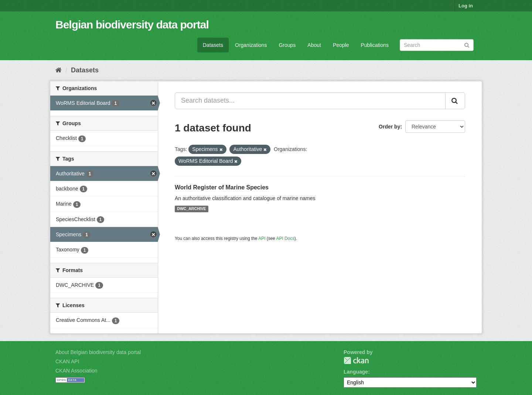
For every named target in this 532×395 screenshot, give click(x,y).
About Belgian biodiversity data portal (98, 352)
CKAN (356, 360)
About (314, 45)
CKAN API (67, 361)
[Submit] (467, 44)
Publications (375, 45)
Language (356, 372)
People (341, 45)
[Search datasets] (437, 45)
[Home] (59, 70)
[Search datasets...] (310, 101)
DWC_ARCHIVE (191, 209)
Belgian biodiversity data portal (132, 25)
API (262, 238)
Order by (389, 127)
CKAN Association (76, 371)
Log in (466, 6)
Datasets (213, 45)
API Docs (286, 238)
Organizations (251, 45)
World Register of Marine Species (222, 187)
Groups (287, 45)
